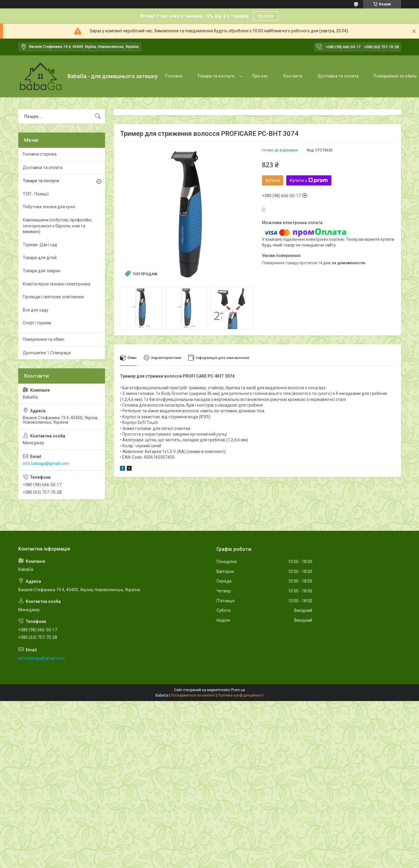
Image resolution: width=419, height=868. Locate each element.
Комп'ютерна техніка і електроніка (57, 284)
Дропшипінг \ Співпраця (47, 353)
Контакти (293, 76)
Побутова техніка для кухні (49, 207)
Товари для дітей (40, 258)
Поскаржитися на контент (193, 695)
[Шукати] (98, 116)
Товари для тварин (42, 271)
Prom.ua (238, 690)
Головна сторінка (40, 154)
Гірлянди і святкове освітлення (53, 297)
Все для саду (36, 310)
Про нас (260, 76)
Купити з (309, 180)
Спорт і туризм (37, 323)
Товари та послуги (216, 76)
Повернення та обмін (44, 339)
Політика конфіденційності (241, 695)
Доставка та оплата (338, 76)
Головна (174, 76)
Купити (266, 16)
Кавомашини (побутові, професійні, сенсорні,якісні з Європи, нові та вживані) (57, 226)
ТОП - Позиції (36, 194)
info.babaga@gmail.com (46, 463)
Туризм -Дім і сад (40, 245)
